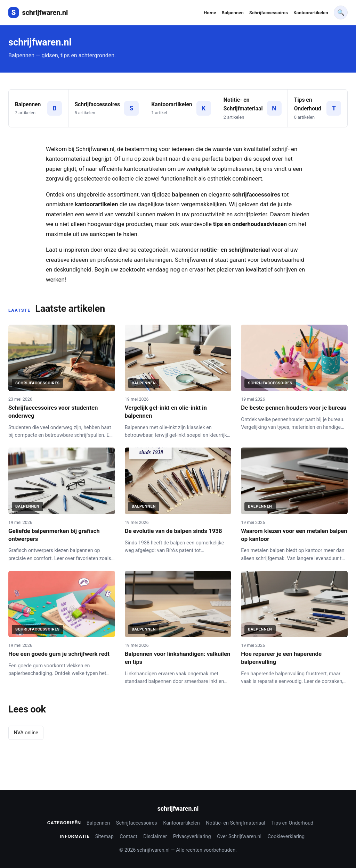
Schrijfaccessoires (269, 13)
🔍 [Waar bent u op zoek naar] (341, 12)
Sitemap (104, 837)
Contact (128, 837)
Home (210, 13)
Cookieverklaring (286, 837)
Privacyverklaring (192, 837)
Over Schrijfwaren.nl (239, 837)
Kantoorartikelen (311, 13)
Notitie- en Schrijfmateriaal (235, 823)
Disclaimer (155, 837)
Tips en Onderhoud (292, 823)
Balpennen (233, 13)
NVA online (26, 733)
